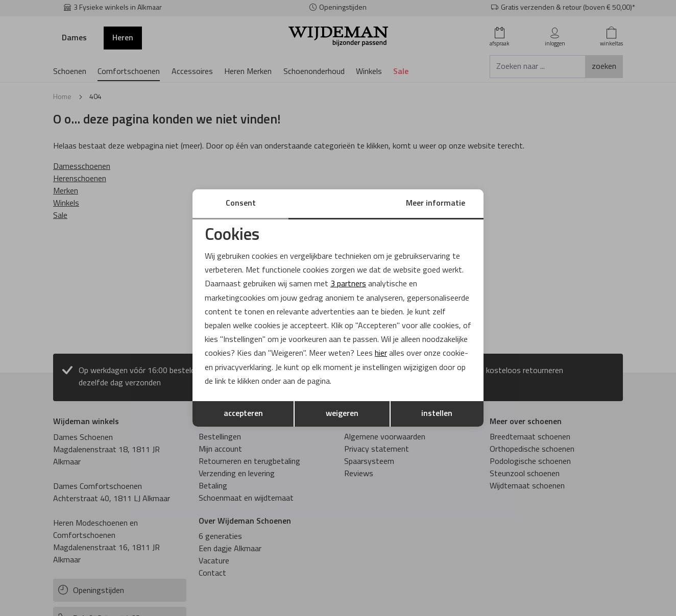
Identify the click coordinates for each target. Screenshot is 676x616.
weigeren (342, 414)
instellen (437, 414)
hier (381, 354)
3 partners (348, 284)
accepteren (243, 414)
